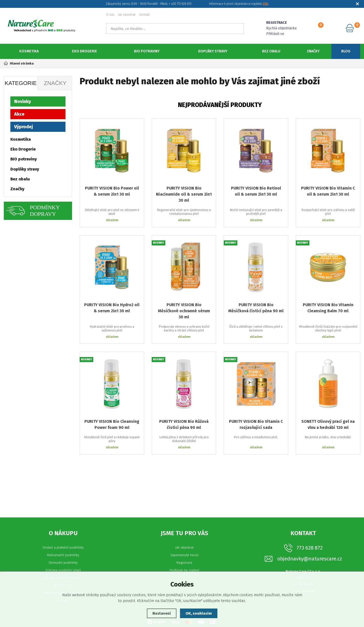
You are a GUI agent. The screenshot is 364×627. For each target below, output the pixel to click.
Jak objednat (127, 15)
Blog (346, 51)
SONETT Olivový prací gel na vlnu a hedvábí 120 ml (328, 424)
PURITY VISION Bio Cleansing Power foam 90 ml (112, 424)
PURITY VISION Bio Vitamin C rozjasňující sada (256, 424)
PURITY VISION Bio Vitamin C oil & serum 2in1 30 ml (328, 191)
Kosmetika (29, 51)
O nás (110, 15)
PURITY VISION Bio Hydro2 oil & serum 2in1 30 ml (112, 308)
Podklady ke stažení (184, 570)
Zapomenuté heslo (185, 555)
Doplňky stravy (213, 51)
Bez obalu (271, 51)
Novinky (22, 101)
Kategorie (21, 83)
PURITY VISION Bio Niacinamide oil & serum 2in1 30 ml (184, 194)
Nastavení (162, 613)
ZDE (265, 4)
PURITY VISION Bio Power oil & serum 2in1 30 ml (112, 191)
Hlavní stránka (19, 63)
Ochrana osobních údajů (63, 570)
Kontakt (145, 15)
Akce (19, 114)
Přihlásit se (275, 34)
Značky (313, 51)
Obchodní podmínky (63, 563)
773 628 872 (310, 548)
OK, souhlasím (199, 613)
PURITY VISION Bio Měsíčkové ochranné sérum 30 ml (184, 311)
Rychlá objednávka (281, 28)
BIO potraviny (147, 51)
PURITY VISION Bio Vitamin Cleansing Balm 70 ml (328, 308)
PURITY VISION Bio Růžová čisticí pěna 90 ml (184, 424)
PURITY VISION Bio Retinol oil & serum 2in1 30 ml (256, 191)
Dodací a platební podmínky (63, 547)
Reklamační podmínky (63, 555)
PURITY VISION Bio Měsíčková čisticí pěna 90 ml (256, 308)
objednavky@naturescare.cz (310, 559)
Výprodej (24, 127)
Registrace (184, 563)
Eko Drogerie (85, 51)
